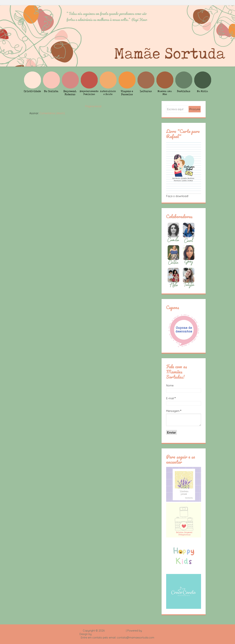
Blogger (147, 631)
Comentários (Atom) (52, 113)
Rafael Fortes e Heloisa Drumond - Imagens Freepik (124, 634)
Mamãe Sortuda (115, 631)
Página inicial (93, 106)
